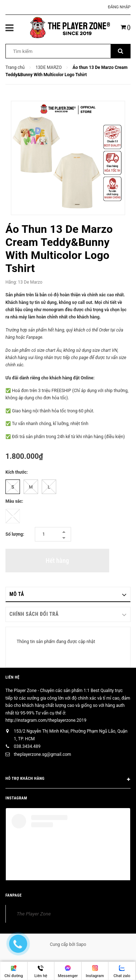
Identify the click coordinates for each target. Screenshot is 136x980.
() (126, 27)
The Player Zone (34, 914)
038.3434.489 (27, 746)
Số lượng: (15, 534)
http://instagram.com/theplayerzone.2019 (46, 720)
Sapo (81, 944)
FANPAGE (14, 895)
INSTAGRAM (16, 798)
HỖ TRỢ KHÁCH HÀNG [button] (68, 780)
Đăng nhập (119, 7)
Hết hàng (57, 561)
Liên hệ (13, 677)
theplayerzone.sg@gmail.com (42, 754)
